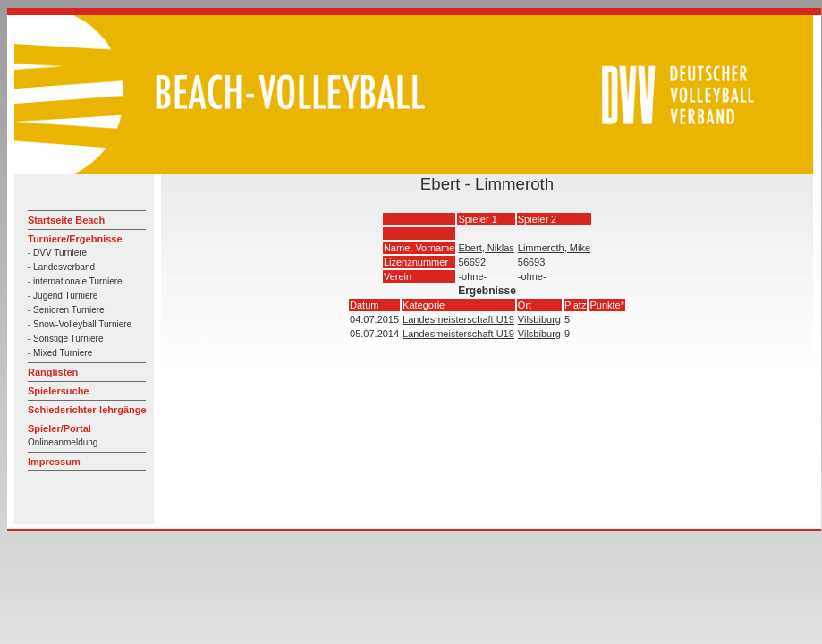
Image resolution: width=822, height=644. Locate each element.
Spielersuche (58, 391)
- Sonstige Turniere (66, 339)
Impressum (54, 462)
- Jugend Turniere (63, 296)
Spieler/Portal (59, 428)
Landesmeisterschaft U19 (458, 319)
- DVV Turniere (57, 253)
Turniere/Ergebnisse (75, 239)
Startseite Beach (66, 220)
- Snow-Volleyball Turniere (80, 324)
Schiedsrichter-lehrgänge (87, 410)
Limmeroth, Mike (554, 248)
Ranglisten (53, 372)
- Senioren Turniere (66, 310)
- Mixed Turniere (60, 353)
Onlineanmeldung (63, 442)
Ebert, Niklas (486, 248)
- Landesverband (61, 267)
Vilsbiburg (539, 319)
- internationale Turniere (75, 281)
